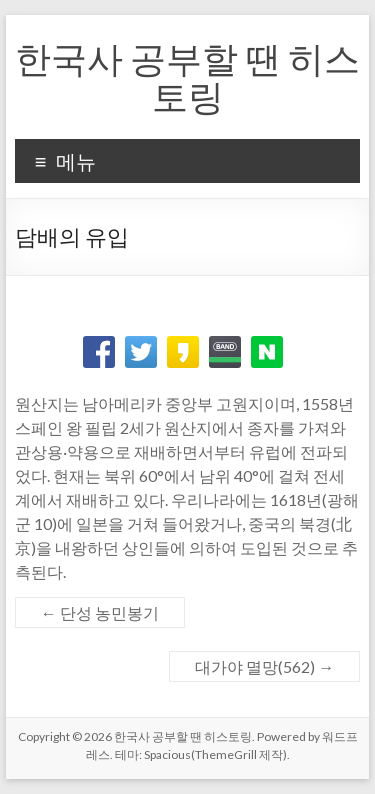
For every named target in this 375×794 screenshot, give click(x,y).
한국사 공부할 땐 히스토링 (187, 77)
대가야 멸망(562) (264, 666)
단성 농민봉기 (100, 612)
